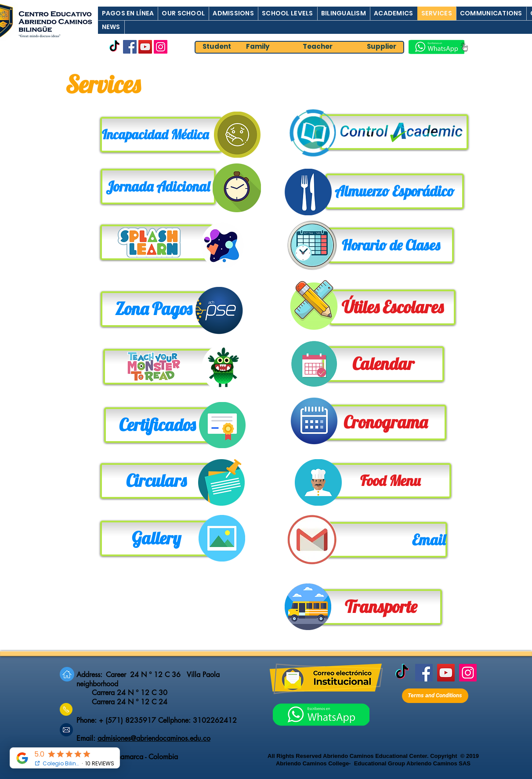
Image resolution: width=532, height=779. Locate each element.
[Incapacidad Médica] (161, 135)
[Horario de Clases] (391, 245)
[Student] (217, 47)
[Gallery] (156, 538)
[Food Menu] (390, 481)
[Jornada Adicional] (158, 187)
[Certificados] (157, 425)
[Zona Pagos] (154, 309)
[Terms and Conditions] (435, 696)
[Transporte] (381, 607)
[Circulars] (156, 481)
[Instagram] (161, 47)
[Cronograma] (385, 422)
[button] (128, 13)
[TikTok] (114, 47)
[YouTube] (145, 47)
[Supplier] (382, 47)
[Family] (258, 47)
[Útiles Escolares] (393, 307)
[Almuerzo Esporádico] (395, 191)
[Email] (386, 540)
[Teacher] (318, 47)
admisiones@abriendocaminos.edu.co (154, 738)
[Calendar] (383, 364)
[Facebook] (130, 47)
